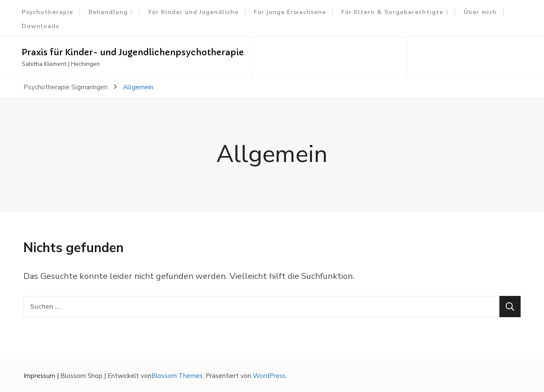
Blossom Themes (177, 376)
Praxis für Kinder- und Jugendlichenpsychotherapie (133, 53)
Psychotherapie (47, 12)
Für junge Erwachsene (290, 12)
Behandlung (108, 12)
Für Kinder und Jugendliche (193, 12)
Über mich (480, 12)
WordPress (269, 376)
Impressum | (42, 376)
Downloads (40, 26)
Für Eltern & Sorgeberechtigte (392, 12)
